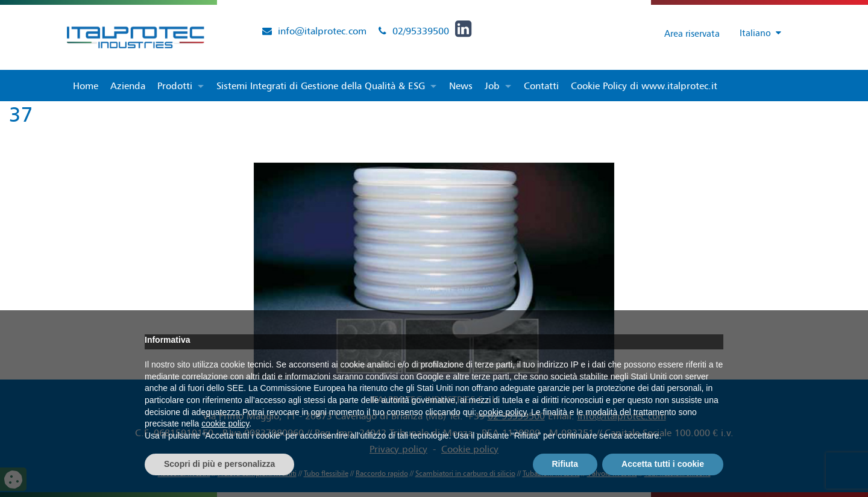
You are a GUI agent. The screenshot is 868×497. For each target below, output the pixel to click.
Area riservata (682, 33)
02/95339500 (421, 31)
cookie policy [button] (502, 412)
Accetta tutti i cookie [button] (663, 464)
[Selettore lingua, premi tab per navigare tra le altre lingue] (755, 34)
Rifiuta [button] (565, 464)
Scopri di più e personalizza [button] (219, 464)
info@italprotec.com (322, 31)
